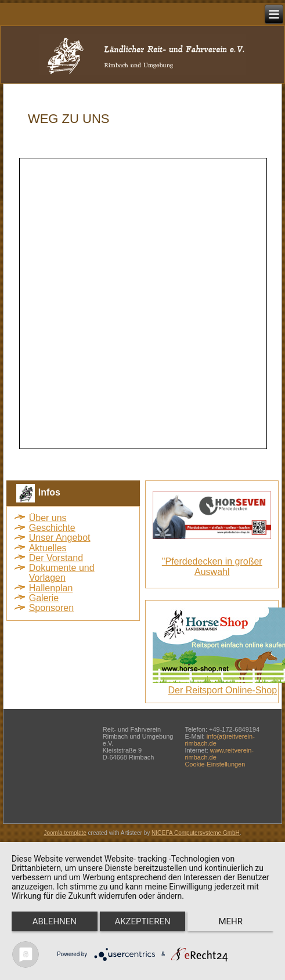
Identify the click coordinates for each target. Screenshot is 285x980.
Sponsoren (51, 608)
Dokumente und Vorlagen (62, 573)
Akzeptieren (142, 921)
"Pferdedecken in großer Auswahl (212, 567)
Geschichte (52, 528)
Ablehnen (55, 921)
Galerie (44, 598)
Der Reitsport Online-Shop (222, 690)
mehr (230, 921)
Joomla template (65, 833)
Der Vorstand (56, 558)
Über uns (48, 518)
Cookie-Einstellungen (215, 764)
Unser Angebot (60, 538)
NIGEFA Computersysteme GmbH (196, 833)
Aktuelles (48, 548)
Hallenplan (51, 588)
